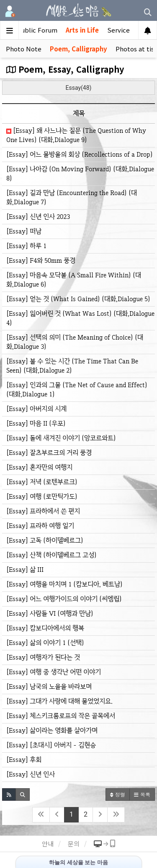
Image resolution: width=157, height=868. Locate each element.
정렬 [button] (118, 794)
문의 (74, 844)
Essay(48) (79, 88)
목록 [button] (142, 794)
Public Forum (37, 30)
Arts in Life (82, 30)
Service (118, 30)
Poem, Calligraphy (78, 49)
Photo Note (24, 49)
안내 (48, 844)
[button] (9, 794)
